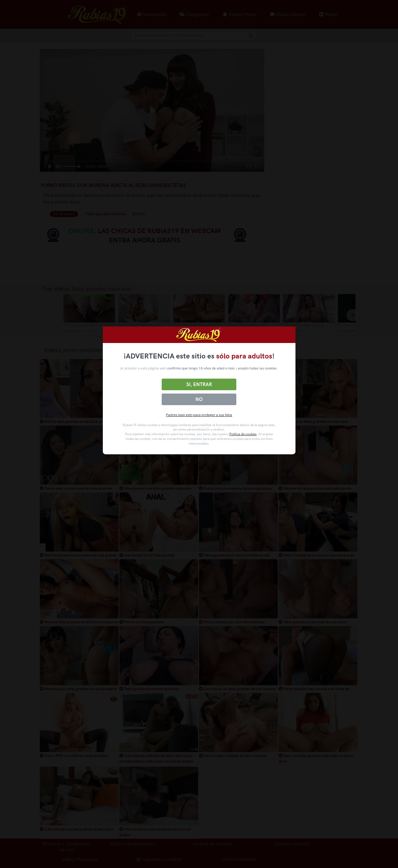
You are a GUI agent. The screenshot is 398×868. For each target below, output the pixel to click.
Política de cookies (243, 434)
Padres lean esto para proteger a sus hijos (199, 415)
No (199, 399)
